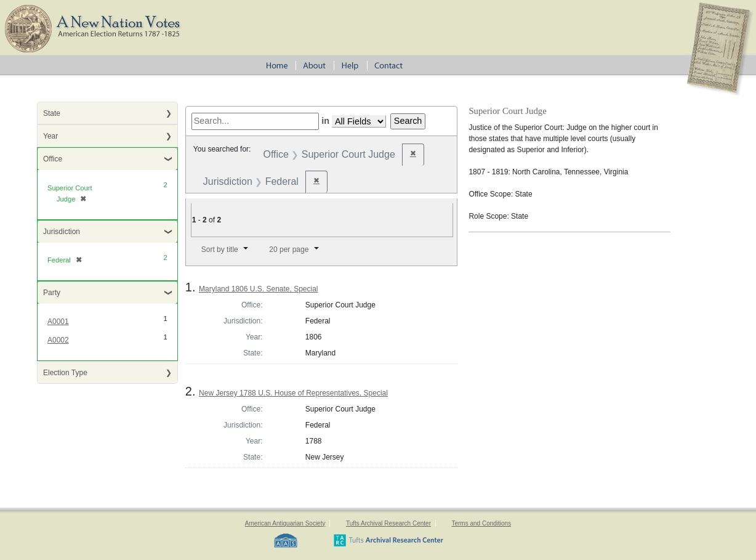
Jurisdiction (62, 232)
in (325, 121)
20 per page (289, 250)
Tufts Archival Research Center (388, 523)
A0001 (58, 322)
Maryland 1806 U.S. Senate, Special (258, 289)
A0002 (58, 340)
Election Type (65, 373)
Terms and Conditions (481, 523)
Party (52, 293)
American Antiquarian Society (285, 523)
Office (53, 159)
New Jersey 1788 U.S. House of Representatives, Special (293, 393)
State (52, 113)
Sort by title (220, 250)
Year (50, 136)
